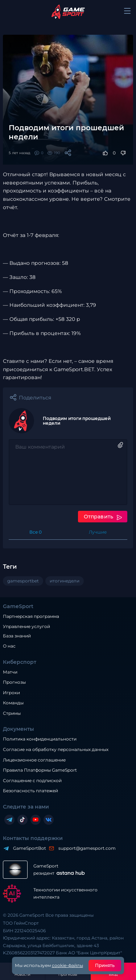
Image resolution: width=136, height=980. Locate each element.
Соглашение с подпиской (32, 780)
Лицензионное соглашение (34, 760)
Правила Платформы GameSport (40, 770)
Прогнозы (14, 682)
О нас (9, 646)
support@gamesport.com (85, 848)
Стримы (12, 713)
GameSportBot (28, 848)
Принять (105, 965)
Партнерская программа (31, 616)
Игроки (11, 693)
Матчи (10, 672)
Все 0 (36, 532)
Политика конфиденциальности (40, 739)
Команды (13, 703)
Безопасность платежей (30, 791)
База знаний (17, 636)
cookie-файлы (67, 965)
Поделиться (35, 398)
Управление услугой (26, 627)
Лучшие (98, 532)
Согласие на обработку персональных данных (56, 749)
